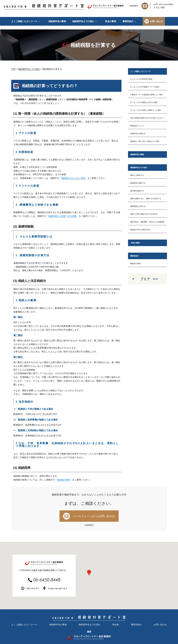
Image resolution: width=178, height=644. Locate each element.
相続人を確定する (137, 175)
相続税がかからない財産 (73, 178)
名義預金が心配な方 (138, 133)
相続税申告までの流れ (83, 21)
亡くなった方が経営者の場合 (141, 79)
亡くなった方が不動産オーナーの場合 (145, 87)
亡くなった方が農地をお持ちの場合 (144, 102)
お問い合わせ (157, 21)
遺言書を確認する (137, 191)
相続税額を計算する (138, 206)
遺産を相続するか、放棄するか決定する (146, 198)
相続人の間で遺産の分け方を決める (144, 214)
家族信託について (137, 126)
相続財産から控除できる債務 (62, 216)
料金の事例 (111, 21)
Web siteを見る (33, 588)
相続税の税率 (64, 480)
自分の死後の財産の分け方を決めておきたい (147, 118)
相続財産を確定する (138, 183)
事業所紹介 (128, 21)
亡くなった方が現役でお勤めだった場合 (146, 110)
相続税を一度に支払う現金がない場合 (145, 141)
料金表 (116, 625)
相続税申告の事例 (57, 21)
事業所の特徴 (135, 264)
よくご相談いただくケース (24, 21)
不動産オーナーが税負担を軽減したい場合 (146, 95)
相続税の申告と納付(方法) (140, 230)
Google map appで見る (57, 588)
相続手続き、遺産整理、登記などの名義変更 (147, 222)
